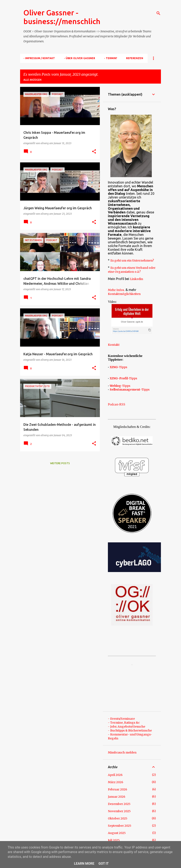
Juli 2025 (114, 840)
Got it (103, 864)
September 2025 (120, 826)
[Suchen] (158, 13)
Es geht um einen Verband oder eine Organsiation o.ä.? (132, 270)
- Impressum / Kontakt (39, 58)
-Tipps (118, 367)
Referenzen (135, 58)
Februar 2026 (118, 789)
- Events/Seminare (121, 719)
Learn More (84, 864)
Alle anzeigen (32, 80)
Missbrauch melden (122, 752)
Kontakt (114, 345)
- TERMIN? (111, 58)
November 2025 (119, 811)
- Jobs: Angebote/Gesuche (127, 727)
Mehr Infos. (116, 290)
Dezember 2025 (119, 804)
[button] (94, 152)
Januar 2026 (117, 797)
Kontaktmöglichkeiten (124, 294)
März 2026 (116, 782)
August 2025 (117, 833)
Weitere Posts (60, 463)
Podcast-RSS (117, 404)
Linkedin (137, 279)
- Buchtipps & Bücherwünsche (130, 730)
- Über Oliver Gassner (80, 58)
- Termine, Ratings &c (124, 723)
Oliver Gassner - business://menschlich (62, 17)
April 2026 (115, 775)
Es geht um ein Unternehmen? (132, 261)
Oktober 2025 (118, 818)
